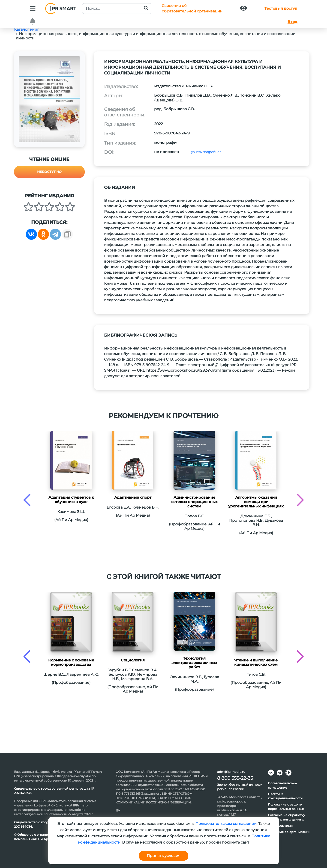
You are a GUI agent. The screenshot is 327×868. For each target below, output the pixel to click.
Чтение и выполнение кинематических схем (256, 662)
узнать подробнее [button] (206, 152)
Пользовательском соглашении (226, 824)
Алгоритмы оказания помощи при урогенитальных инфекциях (256, 502)
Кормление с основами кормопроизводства (71, 662)
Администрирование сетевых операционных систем (194, 502)
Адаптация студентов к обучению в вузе (71, 500)
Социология (133, 660)
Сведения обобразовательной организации (192, 8)
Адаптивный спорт (133, 497)
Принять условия (164, 856)
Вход (292, 22)
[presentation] (27, 500)
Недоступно (49, 172)
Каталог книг (27, 29)
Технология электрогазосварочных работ (194, 663)
